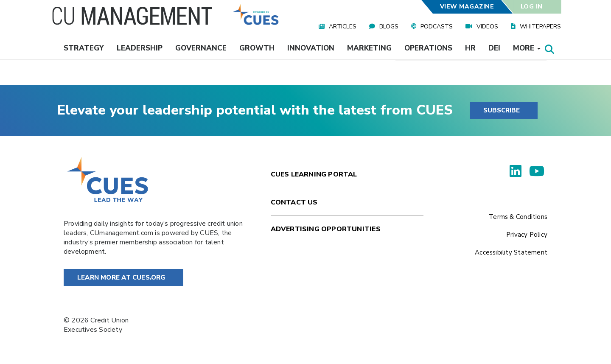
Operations (428, 48)
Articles (343, 27)
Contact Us (294, 202)
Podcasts (437, 27)
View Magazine (467, 7)
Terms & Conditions (518, 217)
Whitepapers (540, 27)
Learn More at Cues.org (121, 277)
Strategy (84, 48)
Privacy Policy (527, 235)
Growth (257, 48)
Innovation (311, 48)
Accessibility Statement (511, 252)
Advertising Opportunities (326, 229)
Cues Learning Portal (314, 174)
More (527, 48)
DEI (494, 48)
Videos (487, 27)
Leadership (140, 48)
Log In (532, 7)
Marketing (369, 48)
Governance (201, 48)
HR (470, 48)
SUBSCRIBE (502, 110)
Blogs (389, 27)
